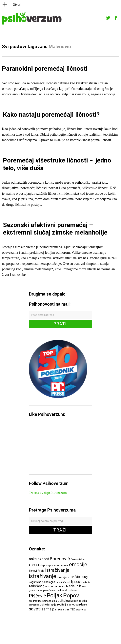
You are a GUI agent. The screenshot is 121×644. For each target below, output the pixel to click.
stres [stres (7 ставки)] (66, 609)
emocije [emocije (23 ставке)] (78, 564)
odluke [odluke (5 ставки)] (39, 591)
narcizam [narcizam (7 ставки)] (60, 586)
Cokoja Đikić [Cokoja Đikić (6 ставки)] (78, 559)
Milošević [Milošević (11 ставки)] (37, 586)
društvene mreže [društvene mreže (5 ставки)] (60, 566)
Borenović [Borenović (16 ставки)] (60, 559)
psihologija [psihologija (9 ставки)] (65, 601)
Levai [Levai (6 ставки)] (59, 582)
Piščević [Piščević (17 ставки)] (37, 596)
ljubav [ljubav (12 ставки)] (76, 582)
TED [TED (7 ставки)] (73, 609)
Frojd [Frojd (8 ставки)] (41, 571)
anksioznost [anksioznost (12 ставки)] (39, 559)
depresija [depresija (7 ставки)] (46, 565)
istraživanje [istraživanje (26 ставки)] (43, 576)
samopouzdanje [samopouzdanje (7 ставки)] (77, 605)
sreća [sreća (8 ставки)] (59, 609)
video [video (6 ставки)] (83, 610)
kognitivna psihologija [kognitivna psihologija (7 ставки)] (42, 582)
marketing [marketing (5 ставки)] (86, 582)
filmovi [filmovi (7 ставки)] (33, 571)
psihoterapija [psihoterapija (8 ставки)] (48, 605)
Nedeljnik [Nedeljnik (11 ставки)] (73, 586)
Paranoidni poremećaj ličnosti (45, 69)
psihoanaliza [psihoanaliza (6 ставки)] (50, 601)
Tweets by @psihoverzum (48, 493)
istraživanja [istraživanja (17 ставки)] (57, 570)
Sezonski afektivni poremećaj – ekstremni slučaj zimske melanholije (55, 229)
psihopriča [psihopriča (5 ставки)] (34, 605)
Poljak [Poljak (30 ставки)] (55, 595)
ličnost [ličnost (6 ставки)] (66, 582)
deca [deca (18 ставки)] (34, 565)
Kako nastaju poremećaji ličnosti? (51, 115)
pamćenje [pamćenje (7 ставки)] (49, 590)
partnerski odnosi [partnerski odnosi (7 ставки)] (66, 590)
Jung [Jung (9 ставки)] (84, 577)
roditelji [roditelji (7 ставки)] (62, 605)
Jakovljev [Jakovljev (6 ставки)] (62, 577)
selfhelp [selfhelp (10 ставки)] (48, 609)
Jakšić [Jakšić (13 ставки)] (74, 577)
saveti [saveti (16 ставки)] (35, 609)
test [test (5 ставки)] (78, 610)
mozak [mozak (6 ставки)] (49, 586)
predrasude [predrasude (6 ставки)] (35, 601)
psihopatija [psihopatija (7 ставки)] (80, 601)
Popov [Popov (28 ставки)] (71, 596)
